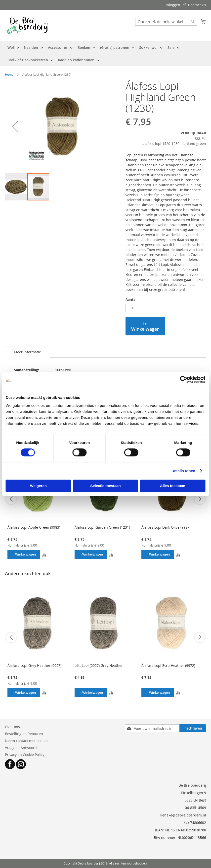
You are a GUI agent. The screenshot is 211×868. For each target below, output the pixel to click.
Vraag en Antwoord (21, 748)
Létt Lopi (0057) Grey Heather (99, 665)
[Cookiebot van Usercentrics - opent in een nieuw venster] (184, 379)
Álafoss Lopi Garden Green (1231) (102, 527)
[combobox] (166, 22)
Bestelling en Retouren (24, 734)
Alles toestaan (173, 486)
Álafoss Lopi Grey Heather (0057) (34, 665)
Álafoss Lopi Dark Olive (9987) (166, 527)
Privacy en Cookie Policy (25, 755)
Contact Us (197, 5)
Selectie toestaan (105, 486)
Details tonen (183, 471)
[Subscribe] (193, 728)
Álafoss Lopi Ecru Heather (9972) (168, 665)
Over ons (12, 727)
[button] (15, 127)
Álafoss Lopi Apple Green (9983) (34, 527)
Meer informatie (27, 352)
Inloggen (173, 5)
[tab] (27, 352)
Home (9, 74)
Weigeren (38, 486)
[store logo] (27, 25)
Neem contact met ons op (26, 741)
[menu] (105, 54)
